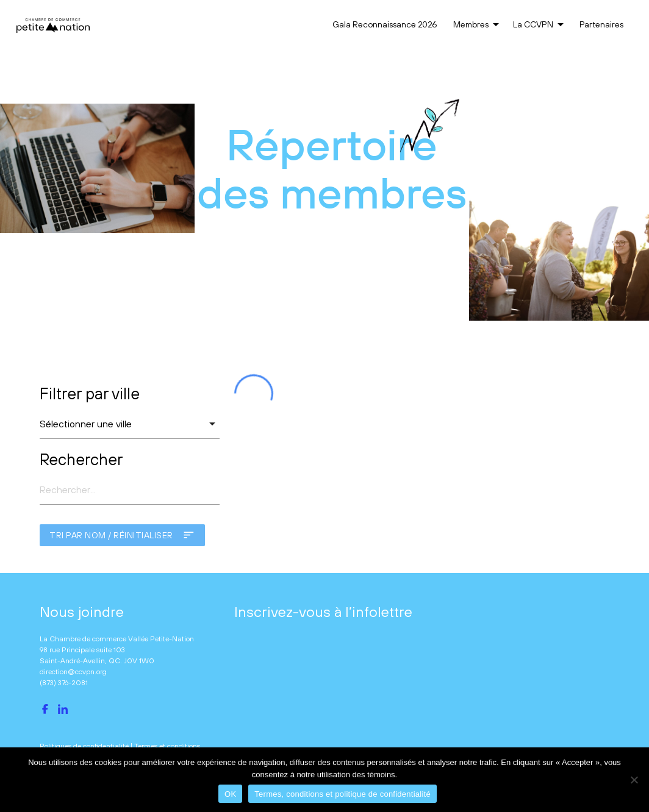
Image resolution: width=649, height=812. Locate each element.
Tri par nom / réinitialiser (122, 535)
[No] (634, 780)
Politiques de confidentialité (84, 746)
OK (230, 794)
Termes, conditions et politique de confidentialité (342, 794)
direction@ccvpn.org (73, 672)
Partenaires (601, 24)
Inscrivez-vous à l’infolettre (323, 611)
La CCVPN (540, 24)
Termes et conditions (167, 746)
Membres (478, 24)
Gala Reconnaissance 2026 (385, 24)
